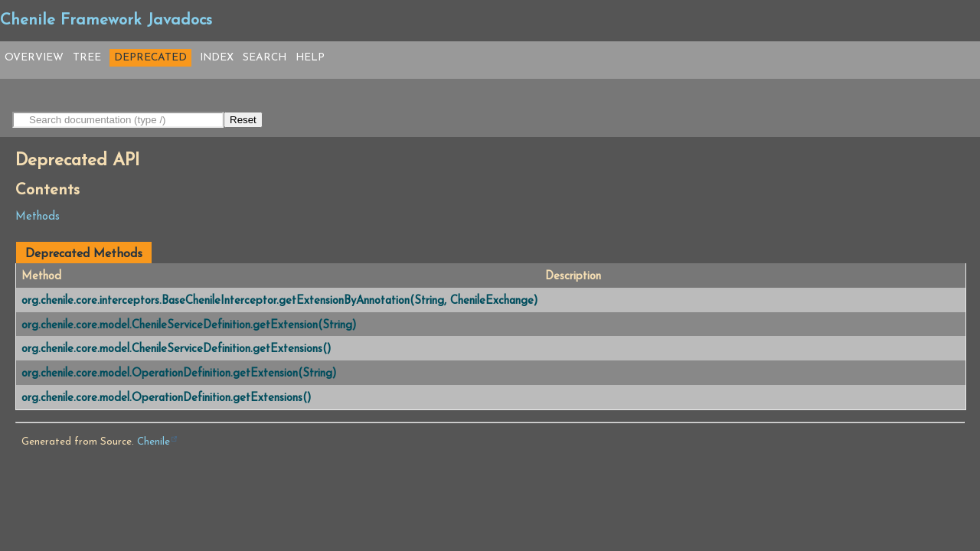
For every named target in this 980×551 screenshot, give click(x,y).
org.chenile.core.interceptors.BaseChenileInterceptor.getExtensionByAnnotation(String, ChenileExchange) (279, 301)
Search (265, 58)
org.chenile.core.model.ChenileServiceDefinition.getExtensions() (176, 349)
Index (217, 58)
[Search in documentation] (118, 120)
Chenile (154, 442)
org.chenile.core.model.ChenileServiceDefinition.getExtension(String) (189, 326)
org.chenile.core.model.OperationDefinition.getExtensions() (166, 398)
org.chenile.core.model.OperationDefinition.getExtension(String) (179, 374)
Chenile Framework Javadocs (106, 21)
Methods (38, 217)
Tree (87, 58)
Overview (34, 58)
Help (310, 58)
